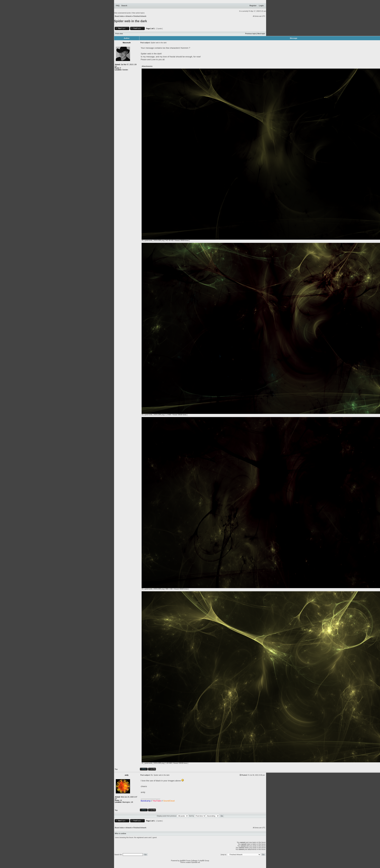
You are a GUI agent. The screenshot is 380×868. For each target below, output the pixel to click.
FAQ (118, 6)
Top (116, 769)
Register (253, 6)
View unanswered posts (122, 13)
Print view (119, 34)
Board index (119, 16)
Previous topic (251, 34)
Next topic (261, 34)
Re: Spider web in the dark (160, 775)
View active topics (138, 13)
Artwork (129, 16)
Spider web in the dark (131, 21)
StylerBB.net (196, 862)
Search (124, 6)
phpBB (182, 861)
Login (261, 6)
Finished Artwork (140, 16)
